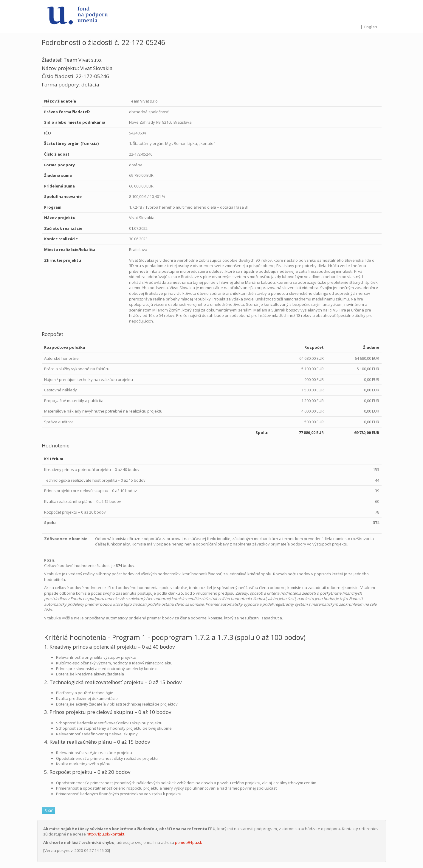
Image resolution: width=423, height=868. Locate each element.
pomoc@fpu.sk (189, 842)
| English (369, 27)
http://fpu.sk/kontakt (106, 834)
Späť (48, 811)
